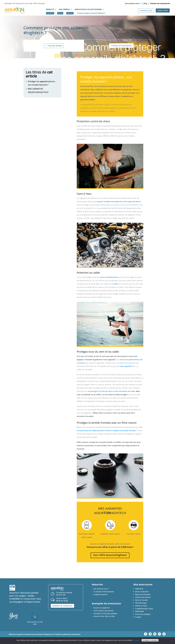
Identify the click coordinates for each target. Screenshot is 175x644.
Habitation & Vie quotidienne (88, 9)
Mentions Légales (16, 634)
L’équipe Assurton (100, 594)
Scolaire (138, 617)
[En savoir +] (172, 641)
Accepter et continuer (150, 640)
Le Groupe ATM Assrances (104, 592)
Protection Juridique (143, 614)
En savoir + (137, 640)
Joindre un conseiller (62, 606)
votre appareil (126, 366)
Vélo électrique (141, 603)
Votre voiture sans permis (104, 611)
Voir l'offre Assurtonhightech (110, 555)
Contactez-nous (146, 10)
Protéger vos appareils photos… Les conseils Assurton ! (41, 83)
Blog (145, 3)
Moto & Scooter (141, 600)
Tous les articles (55, 46)
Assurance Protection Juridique (105, 613)
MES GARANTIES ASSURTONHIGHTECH (37, 90)
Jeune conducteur (142, 592)
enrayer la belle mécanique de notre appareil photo (119, 201)
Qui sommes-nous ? (133, 3)
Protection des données (33, 634)
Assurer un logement (102, 608)
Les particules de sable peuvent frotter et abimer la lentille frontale (106, 431)
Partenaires (48, 634)
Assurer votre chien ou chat (104, 616)
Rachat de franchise (143, 594)
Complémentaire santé (144, 609)
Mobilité (50, 9)
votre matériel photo (109, 277)
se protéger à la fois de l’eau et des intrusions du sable (111, 391)
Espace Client (163, 10)
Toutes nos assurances (121, 45)
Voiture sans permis (143, 597)
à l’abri (115, 284)
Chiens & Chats (141, 606)
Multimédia (64, 9)
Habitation (139, 589)
